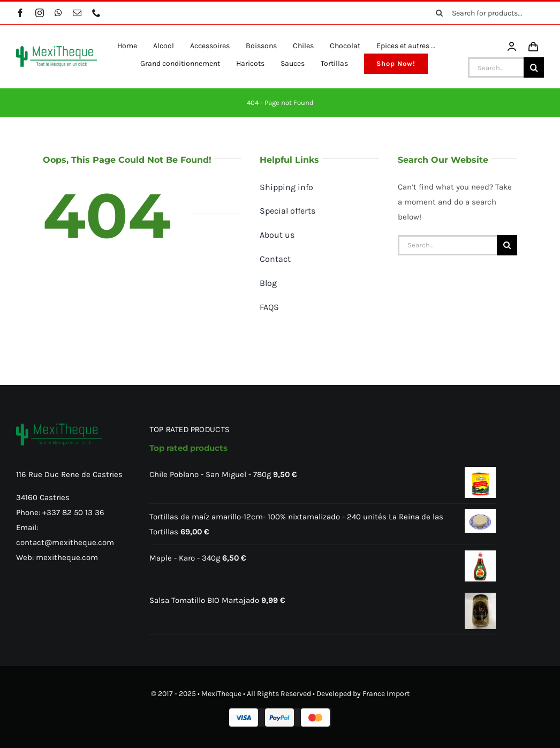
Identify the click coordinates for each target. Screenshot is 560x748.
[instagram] (40, 13)
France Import (386, 694)
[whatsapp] (58, 13)
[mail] (77, 13)
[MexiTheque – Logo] (56, 50)
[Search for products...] (486, 13)
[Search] (439, 13)
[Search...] (496, 67)
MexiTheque (221, 694)
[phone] (96, 13)
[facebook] (20, 13)
